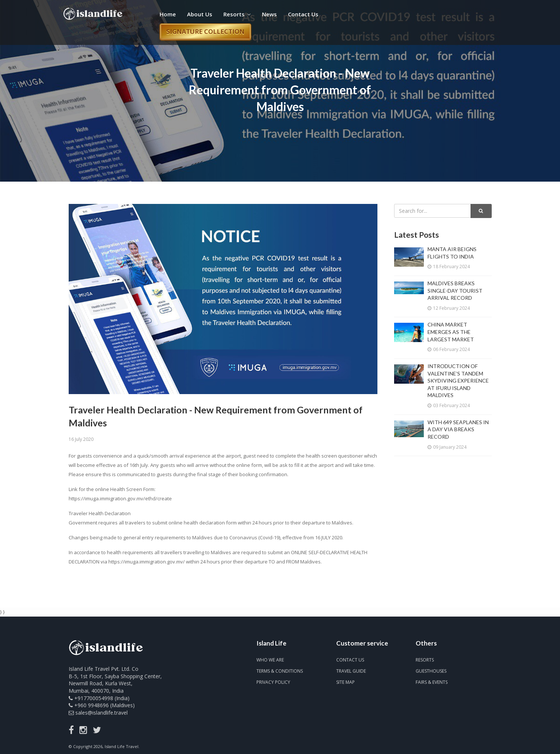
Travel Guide (351, 671)
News (269, 14)
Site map (346, 682)
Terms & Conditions (280, 671)
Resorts (237, 14)
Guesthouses (431, 671)
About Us (200, 14)
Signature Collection (205, 31)
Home (168, 14)
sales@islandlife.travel (101, 713)
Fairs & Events (432, 682)
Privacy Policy (273, 682)
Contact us (350, 660)
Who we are (270, 660)
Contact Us (303, 14)
